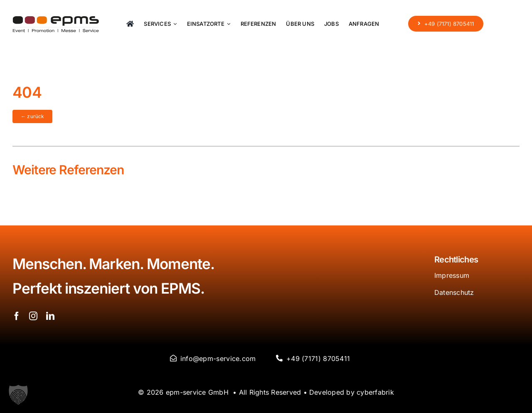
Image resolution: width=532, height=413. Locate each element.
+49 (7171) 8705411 (318, 359)
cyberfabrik (375, 392)
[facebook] (17, 316)
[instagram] (33, 316)
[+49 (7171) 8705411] (446, 23)
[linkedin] (50, 316)
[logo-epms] (56, 20)
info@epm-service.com (218, 359)
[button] (18, 395)
